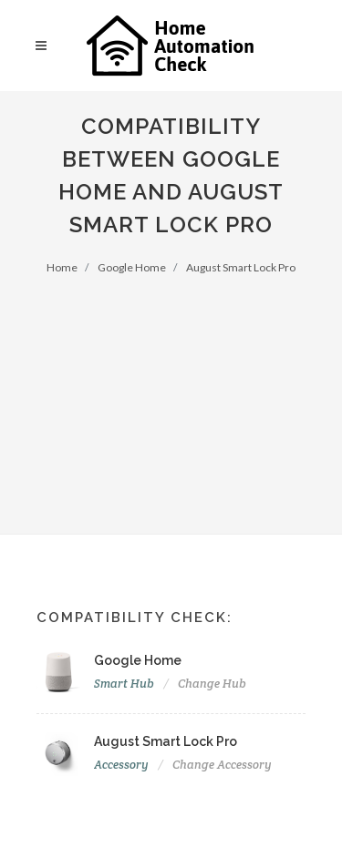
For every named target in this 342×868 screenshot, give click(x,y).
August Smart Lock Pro (241, 267)
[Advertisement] (171, 393)
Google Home (132, 267)
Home (62, 267)
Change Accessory (222, 765)
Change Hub (212, 684)
